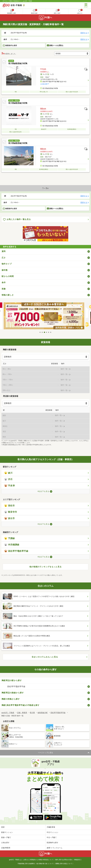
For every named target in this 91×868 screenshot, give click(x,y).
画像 (4, 289)
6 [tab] (51, 332)
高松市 (10, 506)
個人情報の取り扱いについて (45, 864)
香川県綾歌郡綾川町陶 (18, 63)
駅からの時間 (8, 276)
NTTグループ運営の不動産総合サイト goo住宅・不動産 (17, 1)
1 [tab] (40, 332)
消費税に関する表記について (64, 864)
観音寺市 (11, 512)
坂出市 (10, 518)
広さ (4, 258)
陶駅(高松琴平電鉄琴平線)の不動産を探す (21, 705)
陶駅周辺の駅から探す (12, 680)
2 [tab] (42, 332)
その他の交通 (44, 84)
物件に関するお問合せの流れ (64, 860)
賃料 (4, 251)
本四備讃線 (12, 545)
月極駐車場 (51, 827)
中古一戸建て (52, 837)
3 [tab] (44, 332)
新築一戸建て (6, 837)
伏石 (8, 479)
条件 (4, 282)
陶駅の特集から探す (11, 699)
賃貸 (3, 827)
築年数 (5, 270)
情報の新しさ (8, 295)
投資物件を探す (52, 843)
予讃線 (10, 538)
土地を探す (5, 843)
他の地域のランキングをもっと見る (45, 567)
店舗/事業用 (6, 848)
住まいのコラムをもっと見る (45, 657)
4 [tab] (47, 332)
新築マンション (7, 832)
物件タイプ (7, 264)
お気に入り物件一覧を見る (17, 219)
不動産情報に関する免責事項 (26, 864)
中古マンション (52, 832)
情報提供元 (77, 860)
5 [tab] (49, 332)
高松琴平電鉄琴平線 (16, 551)
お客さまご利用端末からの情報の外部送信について (38, 860)
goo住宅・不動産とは (15, 860)
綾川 (8, 473)
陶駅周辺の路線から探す (13, 693)
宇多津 (10, 486)
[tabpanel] (45, 316)
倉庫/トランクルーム (55, 848)
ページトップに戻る (45, 753)
